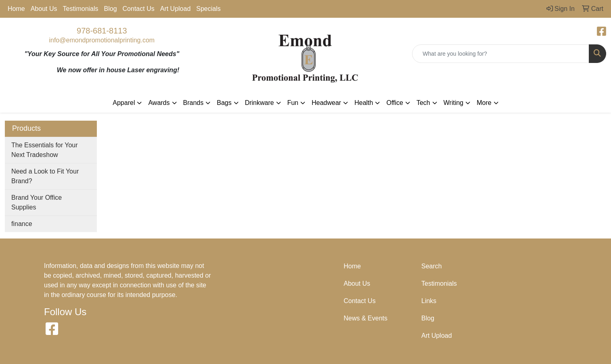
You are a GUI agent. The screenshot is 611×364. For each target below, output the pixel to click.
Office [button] (395, 103)
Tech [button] (423, 103)
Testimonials (81, 9)
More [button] (484, 103)
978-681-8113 (102, 31)
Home (16, 9)
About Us (44, 9)
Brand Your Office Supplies (37, 202)
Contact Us (139, 9)
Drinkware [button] (259, 103)
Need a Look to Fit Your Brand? (45, 176)
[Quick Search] (501, 54)
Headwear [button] (326, 103)
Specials (208, 9)
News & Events (366, 318)
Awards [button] (159, 103)
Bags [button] (224, 103)
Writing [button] (454, 103)
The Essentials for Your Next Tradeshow (45, 150)
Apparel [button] (124, 103)
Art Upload (176, 9)
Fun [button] (293, 103)
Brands (194, 103)
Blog (111, 9)
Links (429, 301)
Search (432, 266)
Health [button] (364, 103)
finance (22, 224)
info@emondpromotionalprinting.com (102, 40)
